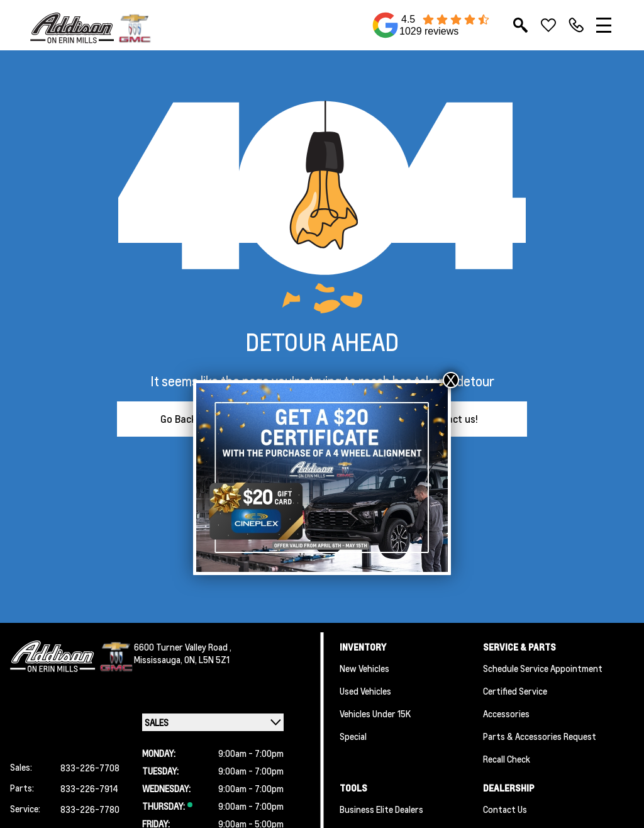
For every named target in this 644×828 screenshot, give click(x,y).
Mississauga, (159, 659)
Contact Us (505, 809)
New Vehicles (364, 668)
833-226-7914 (89, 788)
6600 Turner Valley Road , (183, 647)
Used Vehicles (365, 691)
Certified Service (515, 691)
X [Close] (451, 380)
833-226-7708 (90, 768)
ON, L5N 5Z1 (207, 659)
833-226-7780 (90, 809)
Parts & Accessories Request (540, 736)
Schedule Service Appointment (543, 668)
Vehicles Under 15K (375, 713)
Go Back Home (193, 419)
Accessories (506, 713)
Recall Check (507, 759)
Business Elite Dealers (381, 809)
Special (353, 736)
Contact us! (452, 419)
